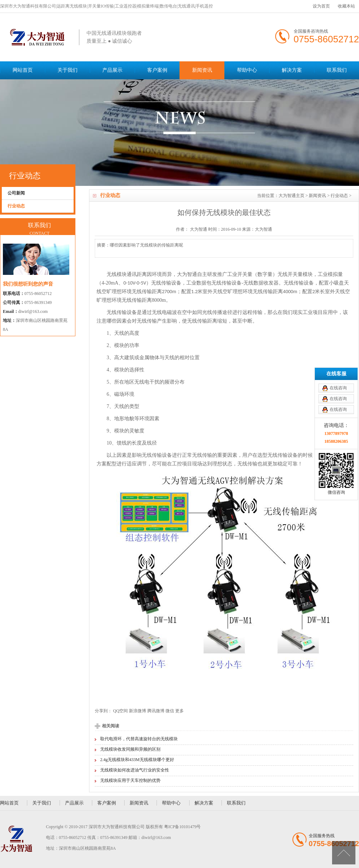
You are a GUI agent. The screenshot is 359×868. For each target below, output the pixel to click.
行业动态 (339, 196)
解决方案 (292, 70)
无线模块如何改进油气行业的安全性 (135, 770)
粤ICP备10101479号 (183, 827)
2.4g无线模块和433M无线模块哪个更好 (137, 760)
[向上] (344, 853)
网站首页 (23, 70)
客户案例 (157, 70)
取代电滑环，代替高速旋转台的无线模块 (139, 739)
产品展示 (112, 70)
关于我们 (67, 70)
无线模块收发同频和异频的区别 (130, 749)
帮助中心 (247, 70)
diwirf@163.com (33, 311)
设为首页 (321, 6)
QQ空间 (120, 711)
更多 (179, 711)
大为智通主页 (292, 196)
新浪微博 (137, 711)
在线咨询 (338, 332)
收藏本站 (346, 6)
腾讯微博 (156, 711)
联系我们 (337, 70)
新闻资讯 (202, 70)
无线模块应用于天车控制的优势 (130, 780)
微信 (170, 711)
